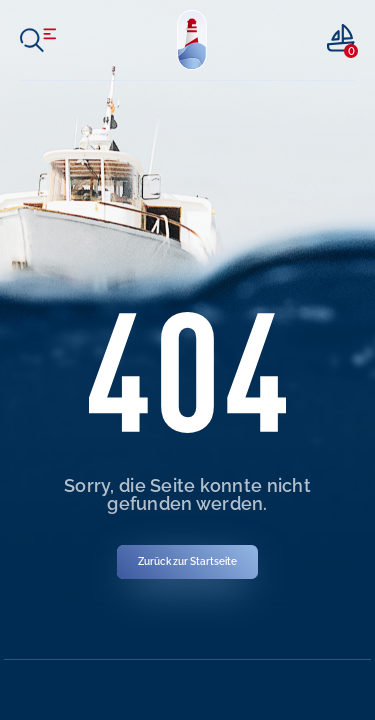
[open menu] (38, 40)
